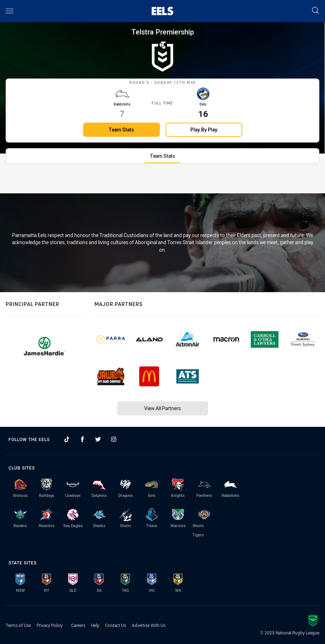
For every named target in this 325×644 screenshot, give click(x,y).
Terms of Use (18, 625)
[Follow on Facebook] (82, 439)
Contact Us (116, 625)
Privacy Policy (50, 625)
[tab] (162, 164)
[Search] (315, 11)
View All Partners (162, 408)
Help (95, 625)
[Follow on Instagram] (114, 439)
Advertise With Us (149, 625)
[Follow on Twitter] (98, 439)
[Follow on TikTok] (67, 439)
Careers (78, 625)
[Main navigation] (10, 11)
